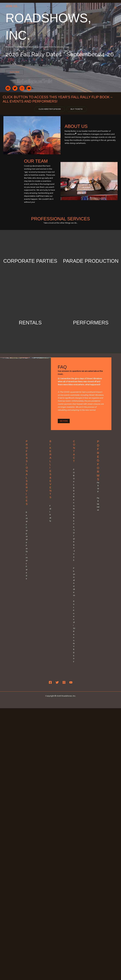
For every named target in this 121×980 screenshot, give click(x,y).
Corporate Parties (30, 264)
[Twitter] (57, 689)
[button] (15, 72)
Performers (91, 329)
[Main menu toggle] (116, 8)
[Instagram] (64, 689)
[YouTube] (71, 689)
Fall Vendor (98, 511)
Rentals (30, 329)
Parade (27, 579)
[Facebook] (50, 689)
